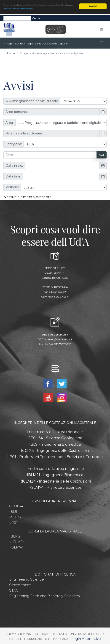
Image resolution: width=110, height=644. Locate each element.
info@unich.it (59, 334)
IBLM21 (15, 536)
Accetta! (93, 6)
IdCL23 (15, 517)
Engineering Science (27, 579)
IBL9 (13, 511)
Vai (102, 155)
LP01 (13, 522)
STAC (14, 590)
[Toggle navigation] (102, 18)
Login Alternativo (86, 639)
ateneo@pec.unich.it (59, 339)
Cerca (36, 18)
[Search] (17, 18)
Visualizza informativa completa (18, 9)
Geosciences (20, 585)
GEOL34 (16, 506)
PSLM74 (16, 547)
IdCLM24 (17, 542)
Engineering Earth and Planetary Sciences (44, 596)
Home (11, 53)
